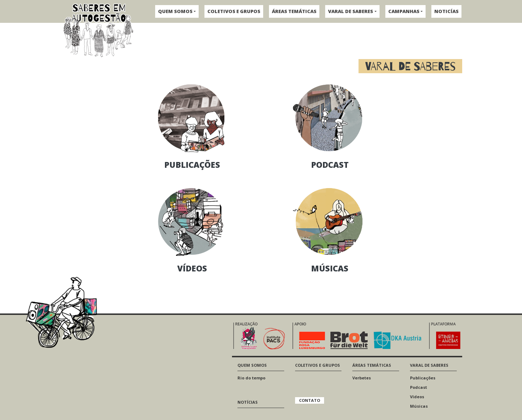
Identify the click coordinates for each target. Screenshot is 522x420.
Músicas (419, 406)
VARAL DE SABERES (351, 11)
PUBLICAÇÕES (192, 165)
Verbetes (362, 378)
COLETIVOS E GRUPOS (234, 11)
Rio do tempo (251, 378)
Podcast (419, 387)
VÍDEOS (192, 268)
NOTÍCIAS (248, 402)
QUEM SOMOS (175, 11)
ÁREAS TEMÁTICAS (294, 11)
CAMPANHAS (404, 11)
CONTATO (310, 400)
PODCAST (330, 165)
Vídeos (417, 397)
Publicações (423, 378)
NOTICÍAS (446, 11)
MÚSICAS (330, 268)
